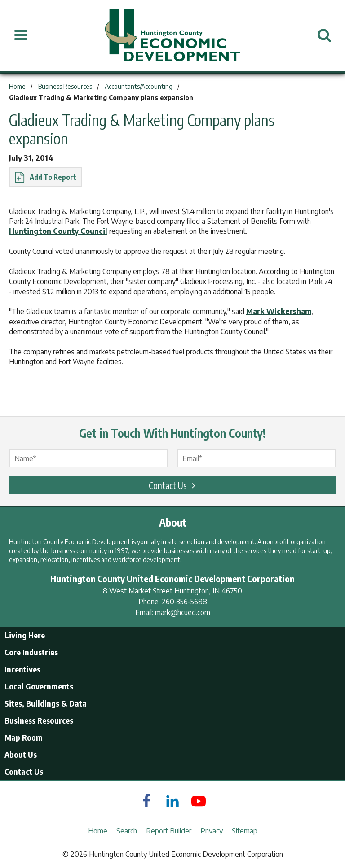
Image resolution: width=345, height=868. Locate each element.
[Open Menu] (21, 35)
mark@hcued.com (183, 612)
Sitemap (245, 831)
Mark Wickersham (279, 311)
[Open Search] (324, 35)
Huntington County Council (58, 231)
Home (98, 831)
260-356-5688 (184, 602)
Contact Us (173, 485)
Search (127, 831)
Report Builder (169, 831)
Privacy (212, 831)
